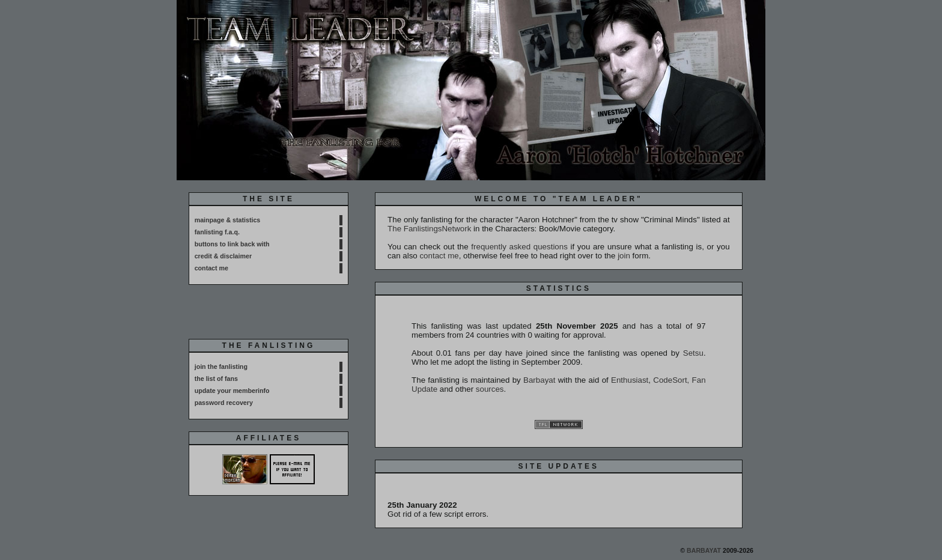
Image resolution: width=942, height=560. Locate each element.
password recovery (224, 403)
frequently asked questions (519, 247)
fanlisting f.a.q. (217, 232)
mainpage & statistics (228, 220)
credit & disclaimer (223, 256)
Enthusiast (630, 380)
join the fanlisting (221, 367)
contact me (211, 268)
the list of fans (216, 379)
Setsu (693, 353)
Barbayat (539, 380)
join (624, 256)
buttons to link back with (232, 244)
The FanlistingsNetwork (429, 229)
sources (490, 389)
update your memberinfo (232, 391)
